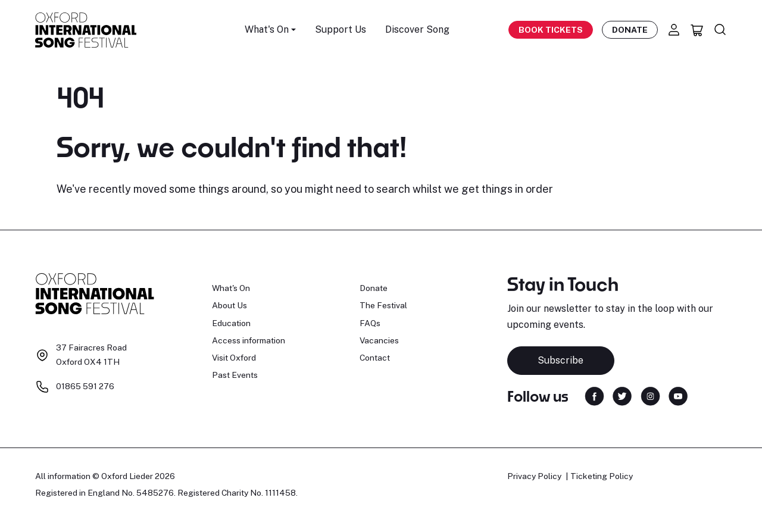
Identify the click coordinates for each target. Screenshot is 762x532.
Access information (249, 340)
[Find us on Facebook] (594, 395)
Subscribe (560, 360)
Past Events (235, 375)
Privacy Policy (534, 476)
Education (231, 323)
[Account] (674, 30)
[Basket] (697, 30)
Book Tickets (551, 30)
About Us (229, 305)
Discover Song (417, 29)
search (393, 189)
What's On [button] (267, 29)
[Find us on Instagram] (650, 395)
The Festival (383, 305)
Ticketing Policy (602, 476)
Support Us (341, 29)
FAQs (370, 323)
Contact (375, 358)
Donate (630, 30)
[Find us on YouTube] (678, 395)
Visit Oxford (234, 358)
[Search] (720, 30)
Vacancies (379, 340)
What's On (231, 288)
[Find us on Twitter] (622, 395)
